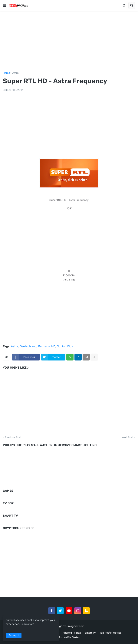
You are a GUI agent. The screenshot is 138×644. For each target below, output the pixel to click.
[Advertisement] (69, 41)
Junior (61, 347)
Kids (70, 347)
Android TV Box (72, 633)
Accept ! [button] (14, 635)
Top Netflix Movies (110, 633)
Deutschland (28, 347)
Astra (15, 73)
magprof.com (76, 626)
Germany (44, 347)
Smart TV (90, 633)
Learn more (27, 624)
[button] (4, 5)
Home (6, 73)
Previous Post (13, 437)
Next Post (127, 437)
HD (53, 347)
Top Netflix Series (69, 637)
